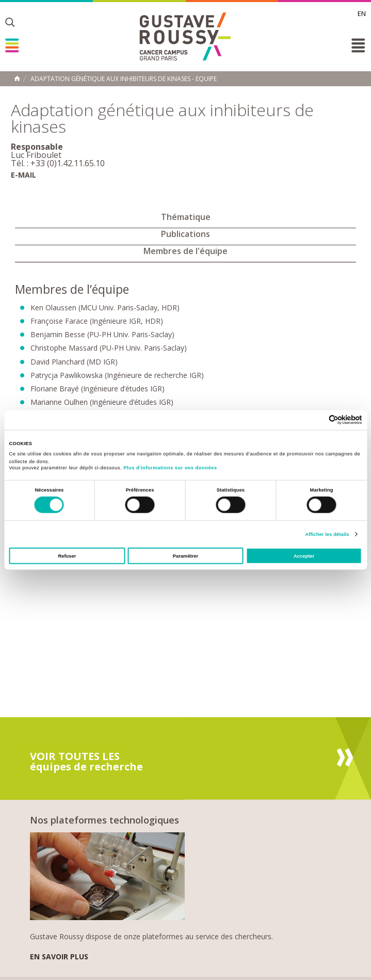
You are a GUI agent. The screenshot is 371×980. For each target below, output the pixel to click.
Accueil (17, 78)
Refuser (67, 556)
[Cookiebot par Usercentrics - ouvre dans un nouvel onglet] (317, 420)
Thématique (186, 217)
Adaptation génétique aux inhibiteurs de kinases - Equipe (124, 79)
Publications (185, 234)
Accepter (304, 556)
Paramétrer (185, 556)
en (362, 13)
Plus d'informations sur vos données (170, 468)
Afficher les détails (327, 534)
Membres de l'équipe (185, 251)
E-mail (23, 175)
